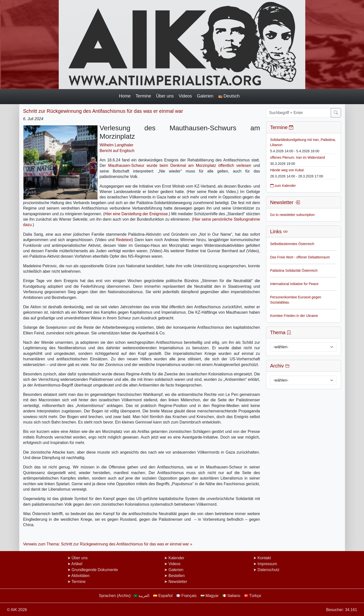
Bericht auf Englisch (117, 151)
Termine (143, 96)
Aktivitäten (80, 576)
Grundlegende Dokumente (95, 570)
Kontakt (264, 558)
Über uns (165, 96)
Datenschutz (268, 570)
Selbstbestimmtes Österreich (292, 244)
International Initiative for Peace (294, 284)
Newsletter (178, 582)
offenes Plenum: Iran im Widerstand (298, 157)
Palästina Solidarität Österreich (294, 270)
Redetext (124, 240)
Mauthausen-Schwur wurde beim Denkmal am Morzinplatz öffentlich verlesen (180, 165)
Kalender (176, 558)
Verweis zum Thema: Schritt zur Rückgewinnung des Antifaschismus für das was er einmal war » (108, 544)
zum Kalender (283, 186)
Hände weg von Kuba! (287, 170)
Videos (185, 96)
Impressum (267, 564)
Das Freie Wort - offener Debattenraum (300, 257)
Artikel (77, 564)
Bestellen (177, 576)
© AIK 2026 (17, 610)
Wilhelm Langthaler (117, 145)
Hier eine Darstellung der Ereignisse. (137, 214)
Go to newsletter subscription (293, 215)
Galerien (205, 96)
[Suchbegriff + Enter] (298, 113)
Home (125, 96)
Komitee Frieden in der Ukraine (294, 316)
